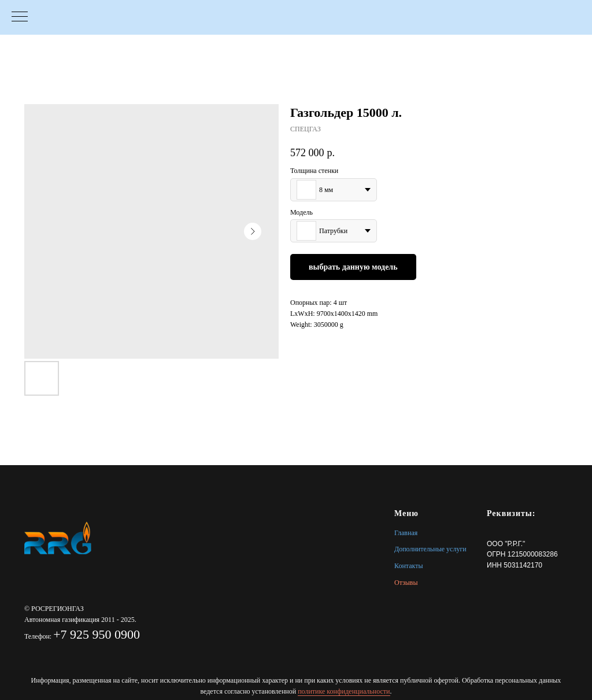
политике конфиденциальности (344, 691)
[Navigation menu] (20, 17)
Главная (406, 533)
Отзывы (406, 583)
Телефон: (39, 636)
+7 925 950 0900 (97, 634)
